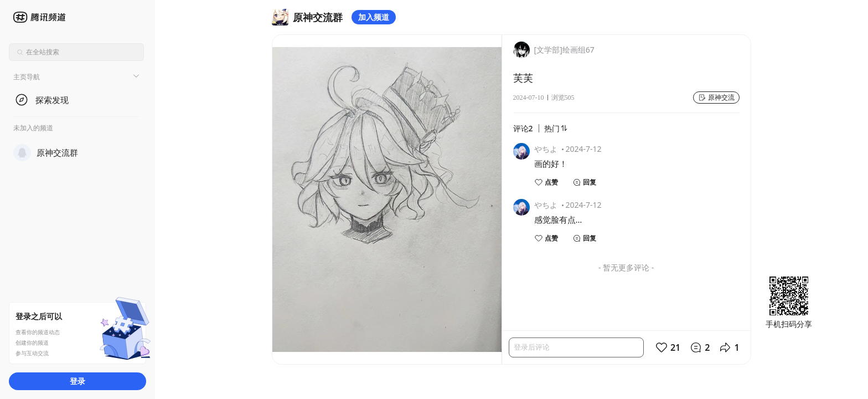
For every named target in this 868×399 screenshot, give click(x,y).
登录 (77, 381)
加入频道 (374, 17)
